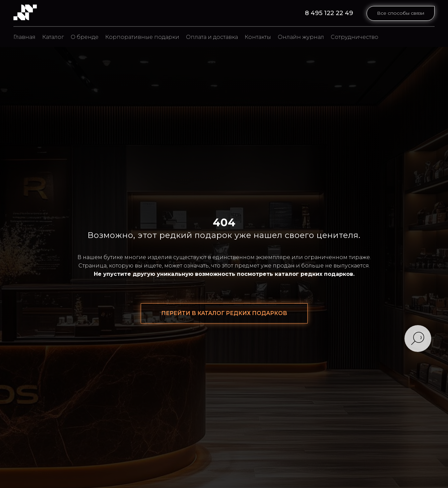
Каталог (53, 37)
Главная (24, 37)
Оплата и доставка (212, 37)
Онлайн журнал (301, 37)
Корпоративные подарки (142, 37)
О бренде (85, 37)
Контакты (258, 37)
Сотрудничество (355, 37)
